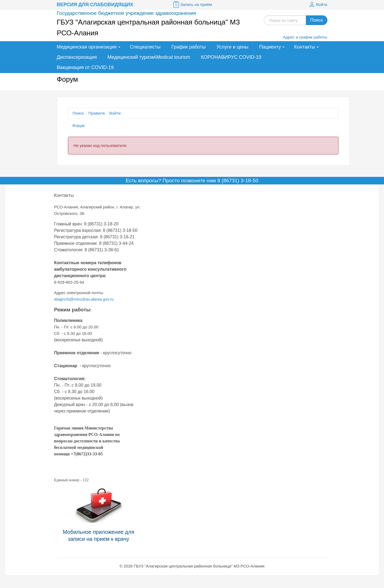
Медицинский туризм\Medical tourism (149, 57)
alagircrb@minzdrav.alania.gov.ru (84, 299)
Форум (78, 125)
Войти (318, 5)
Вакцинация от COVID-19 (85, 67)
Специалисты (145, 47)
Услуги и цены (232, 47)
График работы (189, 47)
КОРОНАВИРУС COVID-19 (231, 57)
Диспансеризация (77, 57)
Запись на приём (192, 5)
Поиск (316, 20)
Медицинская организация (87, 47)
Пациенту (270, 47)
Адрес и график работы (305, 37)
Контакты (305, 47)
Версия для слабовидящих (95, 5)
